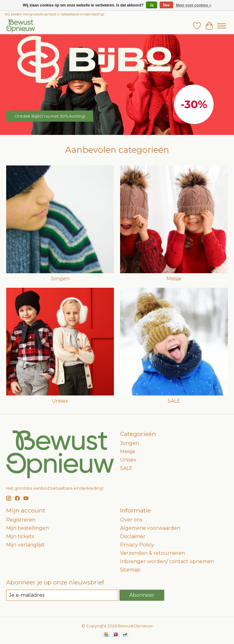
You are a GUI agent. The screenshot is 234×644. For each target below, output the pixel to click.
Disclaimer (133, 536)
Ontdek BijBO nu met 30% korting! (50, 116)
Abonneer (142, 595)
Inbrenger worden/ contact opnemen (167, 561)
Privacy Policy (137, 545)
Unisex (60, 401)
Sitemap (130, 570)
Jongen (60, 279)
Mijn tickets (20, 536)
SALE (174, 401)
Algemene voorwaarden (150, 528)
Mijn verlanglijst (25, 545)
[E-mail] (62, 595)
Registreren (21, 520)
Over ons (131, 520)
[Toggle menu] (222, 26)
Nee (166, 5)
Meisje (174, 279)
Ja (151, 5)
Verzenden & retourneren (153, 553)
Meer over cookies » (194, 5)
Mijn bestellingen (27, 528)
